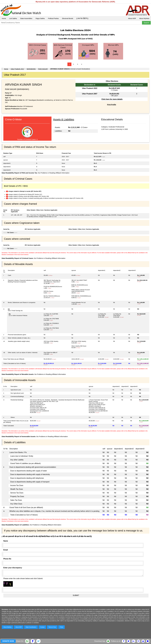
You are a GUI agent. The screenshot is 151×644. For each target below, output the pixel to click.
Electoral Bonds (68, 18)
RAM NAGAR (43, 69)
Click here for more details (112, 99)
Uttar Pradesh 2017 (17, 69)
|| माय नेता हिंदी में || (82, 18)
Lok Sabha (13, 18)
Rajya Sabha (40, 18)
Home (4, 18)
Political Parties (53, 18)
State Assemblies (26, 18)
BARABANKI (31, 69)
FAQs (61, 627)
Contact (42, 627)
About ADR (132, 18)
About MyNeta (144, 18)
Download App (100, 641)
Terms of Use (52, 627)
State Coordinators (31, 627)
